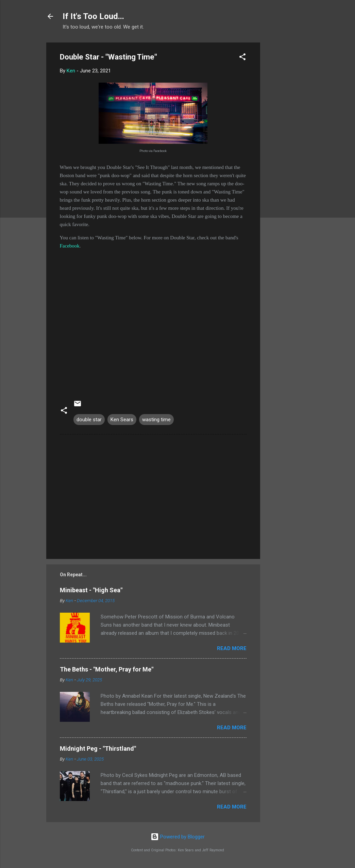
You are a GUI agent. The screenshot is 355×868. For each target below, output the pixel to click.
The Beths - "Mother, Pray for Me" (107, 669)
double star (89, 420)
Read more (232, 648)
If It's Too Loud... (93, 16)
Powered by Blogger (178, 837)
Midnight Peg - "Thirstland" (98, 748)
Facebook (70, 246)
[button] (242, 58)
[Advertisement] (287, 144)
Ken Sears (122, 420)
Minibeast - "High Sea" (91, 590)
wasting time (156, 420)
